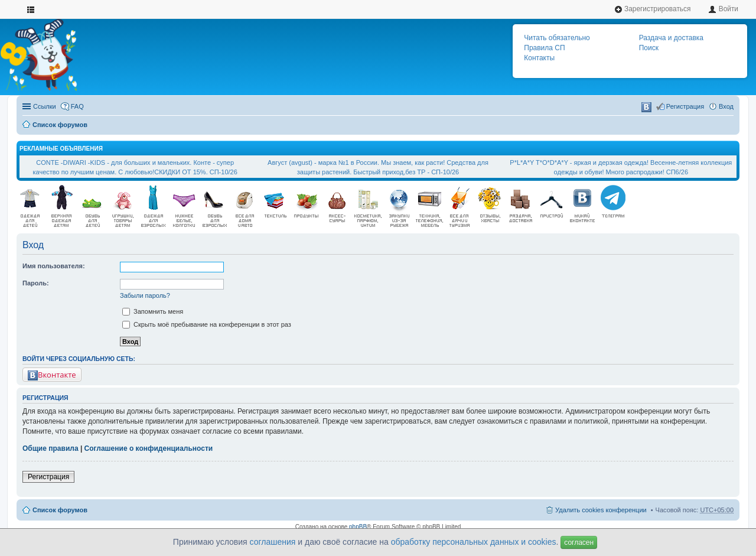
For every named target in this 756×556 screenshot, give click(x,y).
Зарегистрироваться (653, 9)
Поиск (649, 48)
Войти (723, 9)
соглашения (273, 542)
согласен (579, 542)
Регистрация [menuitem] (685, 106)
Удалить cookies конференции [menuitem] (601, 510)
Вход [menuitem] (726, 106)
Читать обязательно (557, 38)
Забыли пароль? (145, 295)
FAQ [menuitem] (77, 106)
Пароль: (36, 283)
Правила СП (544, 48)
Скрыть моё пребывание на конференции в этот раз (207, 324)
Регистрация (48, 477)
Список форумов (60, 125)
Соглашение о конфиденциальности (149, 448)
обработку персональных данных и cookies (474, 542)
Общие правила (50, 448)
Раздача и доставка (671, 38)
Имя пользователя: (54, 266)
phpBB (358, 527)
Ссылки (45, 106)
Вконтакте (52, 375)
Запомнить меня (153, 311)
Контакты (539, 58)
